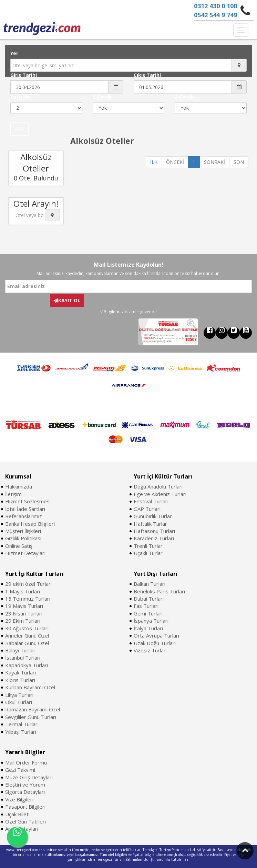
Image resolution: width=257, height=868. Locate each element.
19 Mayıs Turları (24, 606)
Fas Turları (146, 606)
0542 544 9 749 (215, 15)
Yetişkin (20, 97)
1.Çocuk (102, 97)
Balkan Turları (150, 584)
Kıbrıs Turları (20, 680)
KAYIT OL (67, 300)
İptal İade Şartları (25, 509)
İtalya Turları (148, 628)
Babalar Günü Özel (27, 643)
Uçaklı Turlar (148, 553)
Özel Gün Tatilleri (25, 821)
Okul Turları (19, 702)
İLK (154, 162)
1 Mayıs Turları (23, 591)
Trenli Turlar (148, 546)
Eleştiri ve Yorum (25, 785)
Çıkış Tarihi (147, 75)
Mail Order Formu (26, 762)
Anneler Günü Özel (27, 635)
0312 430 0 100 (215, 6)
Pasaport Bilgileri (25, 807)
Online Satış (19, 546)
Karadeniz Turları (154, 538)
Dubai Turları (149, 599)
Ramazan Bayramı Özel (33, 709)
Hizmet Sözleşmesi (28, 501)
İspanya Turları (151, 621)
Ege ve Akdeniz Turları (160, 494)
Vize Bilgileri (19, 799)
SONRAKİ (214, 162)
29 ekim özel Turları (28, 584)
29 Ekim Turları (23, 621)
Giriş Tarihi (24, 75)
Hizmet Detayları (25, 553)
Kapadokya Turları (27, 665)
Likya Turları (19, 695)
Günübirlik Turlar (153, 516)
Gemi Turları (148, 613)
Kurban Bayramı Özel (30, 687)
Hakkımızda (19, 486)
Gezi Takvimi (20, 770)
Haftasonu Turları (154, 531)
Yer (14, 53)
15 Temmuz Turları (28, 599)
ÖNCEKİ (175, 162)
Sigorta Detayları (25, 792)
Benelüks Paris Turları (159, 591)
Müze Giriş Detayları (29, 777)
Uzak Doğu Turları (155, 643)
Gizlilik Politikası (23, 538)
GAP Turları (147, 509)
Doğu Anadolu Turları (158, 486)
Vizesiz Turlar (150, 650)
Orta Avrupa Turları (156, 635)
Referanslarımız (24, 516)
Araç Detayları (22, 829)
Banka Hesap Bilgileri (30, 524)
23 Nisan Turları (24, 613)
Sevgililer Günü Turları (31, 717)
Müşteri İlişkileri (23, 531)
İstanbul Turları (23, 658)
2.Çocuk (184, 97)
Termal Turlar (21, 724)
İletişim (13, 494)
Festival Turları (151, 501)
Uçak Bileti (17, 814)
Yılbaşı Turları (21, 732)
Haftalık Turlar (150, 524)
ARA (19, 129)
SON (239, 162)
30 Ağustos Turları (27, 628)
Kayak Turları (20, 672)
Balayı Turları (20, 650)
